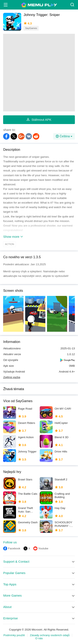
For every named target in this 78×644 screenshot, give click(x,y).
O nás (39, 638)
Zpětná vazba (12, 377)
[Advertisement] (39, 73)
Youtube (43, 548)
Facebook (14, 548)
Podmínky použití (14, 635)
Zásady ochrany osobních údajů (50, 635)
